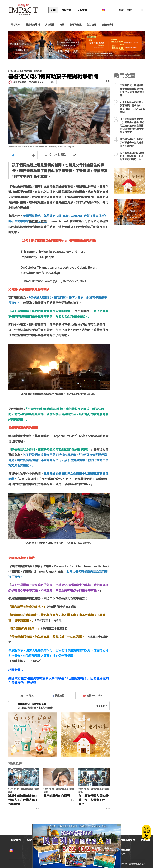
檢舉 (107, 81)
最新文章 (16, 24)
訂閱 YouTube (92, 695)
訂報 (121, 10)
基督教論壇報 (33, 24)
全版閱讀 (82, 10)
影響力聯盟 (76, 24)
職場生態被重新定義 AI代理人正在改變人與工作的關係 (23, 800)
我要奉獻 (102, 706)
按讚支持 (59, 695)
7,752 (60, 154)
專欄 (62, 24)
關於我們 (16, 840)
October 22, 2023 (74, 281)
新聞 (53, 10)
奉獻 (129, 10)
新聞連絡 (31, 840)
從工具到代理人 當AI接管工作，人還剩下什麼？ (94, 800)
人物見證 (50, 24)
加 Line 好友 (25, 695)
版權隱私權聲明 (127, 840)
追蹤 (52, 82)
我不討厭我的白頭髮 (57, 796)
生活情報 (92, 24)
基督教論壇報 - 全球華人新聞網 (23, 10)
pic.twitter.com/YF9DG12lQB (40, 273)
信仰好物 (66, 10)
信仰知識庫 (107, 24)
